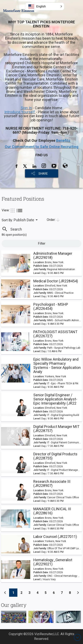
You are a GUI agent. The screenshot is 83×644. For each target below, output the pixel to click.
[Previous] (5, 593)
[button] (45, 6)
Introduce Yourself (20, 112)
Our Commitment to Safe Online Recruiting (42, 147)
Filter (42, 243)
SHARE (43, 174)
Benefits (63, 140)
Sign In (26, 108)
